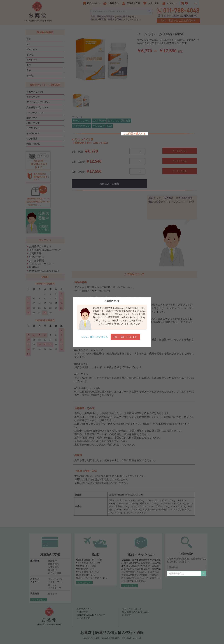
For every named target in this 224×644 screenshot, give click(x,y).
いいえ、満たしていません (95, 337)
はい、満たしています (125, 337)
